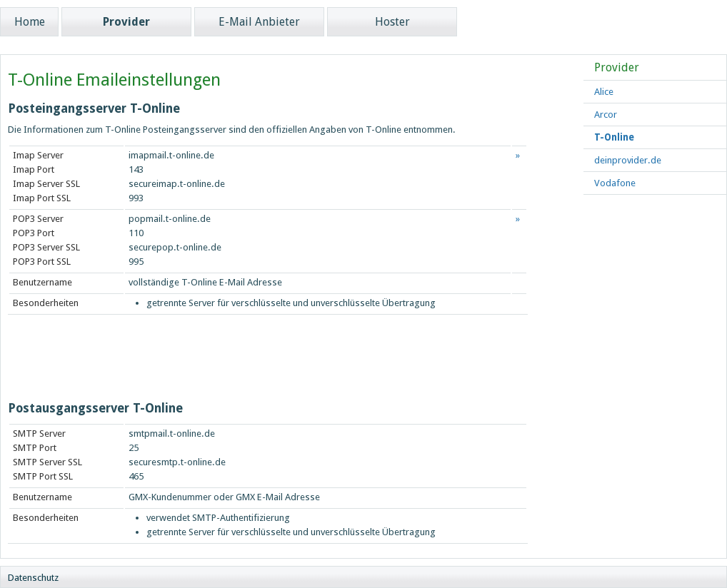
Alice (604, 92)
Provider (126, 22)
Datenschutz (33, 578)
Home (30, 22)
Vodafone (615, 183)
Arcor (606, 115)
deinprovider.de (628, 160)
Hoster (392, 22)
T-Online (614, 137)
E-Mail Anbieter (259, 22)
